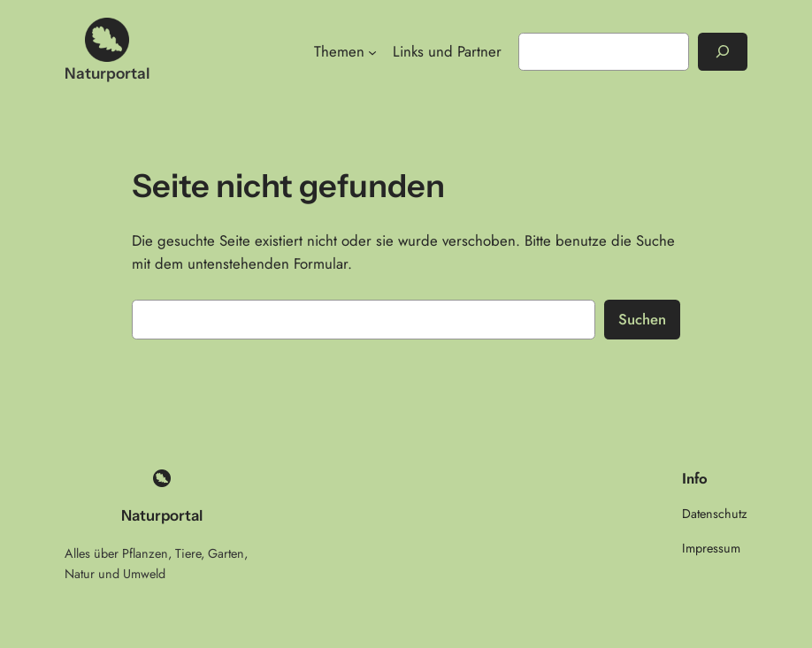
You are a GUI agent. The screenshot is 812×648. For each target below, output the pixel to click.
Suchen (642, 319)
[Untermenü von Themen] (372, 51)
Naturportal (107, 73)
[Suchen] (723, 52)
